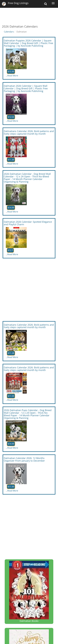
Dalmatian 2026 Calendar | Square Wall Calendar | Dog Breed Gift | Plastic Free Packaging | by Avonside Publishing (26, 88)
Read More (13, 76)
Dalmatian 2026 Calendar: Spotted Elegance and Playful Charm (28, 223)
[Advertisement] (29, 14)
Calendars (9, 32)
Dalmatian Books (29, 592)
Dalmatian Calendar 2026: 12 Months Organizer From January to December (24, 459)
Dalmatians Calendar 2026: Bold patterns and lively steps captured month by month (29, 132)
